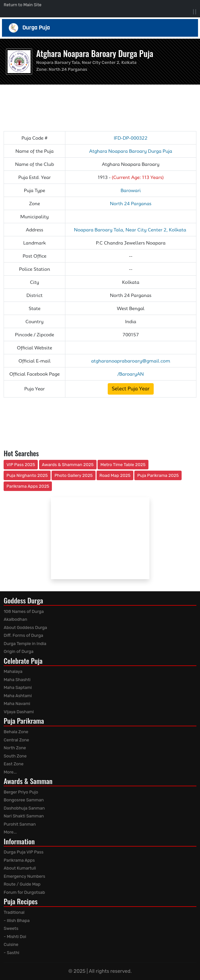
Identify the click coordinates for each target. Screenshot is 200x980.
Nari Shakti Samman (24, 816)
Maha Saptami (18, 687)
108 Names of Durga (24, 611)
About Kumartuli (20, 868)
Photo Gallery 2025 (74, 475)
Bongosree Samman (24, 800)
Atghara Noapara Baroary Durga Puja (95, 53)
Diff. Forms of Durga (23, 635)
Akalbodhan (15, 619)
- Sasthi (11, 953)
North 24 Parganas (68, 69)
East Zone (13, 764)
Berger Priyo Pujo (21, 792)
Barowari (131, 190)
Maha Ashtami (18, 696)
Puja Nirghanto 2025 (27, 475)
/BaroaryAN (131, 374)
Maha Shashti (17, 680)
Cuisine (11, 944)
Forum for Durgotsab (24, 892)
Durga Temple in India (25, 644)
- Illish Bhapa (17, 921)
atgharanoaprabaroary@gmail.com (131, 361)
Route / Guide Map (22, 884)
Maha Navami (17, 704)
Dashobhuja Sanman (24, 808)
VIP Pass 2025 (21, 465)
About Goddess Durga (25, 627)
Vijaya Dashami (19, 712)
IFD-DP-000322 (131, 138)
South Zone (15, 756)
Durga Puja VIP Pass (23, 852)
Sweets (11, 928)
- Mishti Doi (15, 937)
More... (10, 772)
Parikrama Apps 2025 (28, 486)
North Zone (15, 748)
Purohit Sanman (20, 824)
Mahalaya (13, 671)
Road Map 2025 (115, 475)
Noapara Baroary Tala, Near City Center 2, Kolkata (131, 230)
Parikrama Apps (19, 860)
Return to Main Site (22, 5)
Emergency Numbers (24, 876)
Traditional (14, 912)
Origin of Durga (19, 651)
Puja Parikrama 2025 (158, 475)
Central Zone (16, 740)
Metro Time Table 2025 (123, 465)
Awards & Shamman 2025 (68, 465)
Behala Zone (16, 732)
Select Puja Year (131, 389)
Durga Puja (100, 28)
